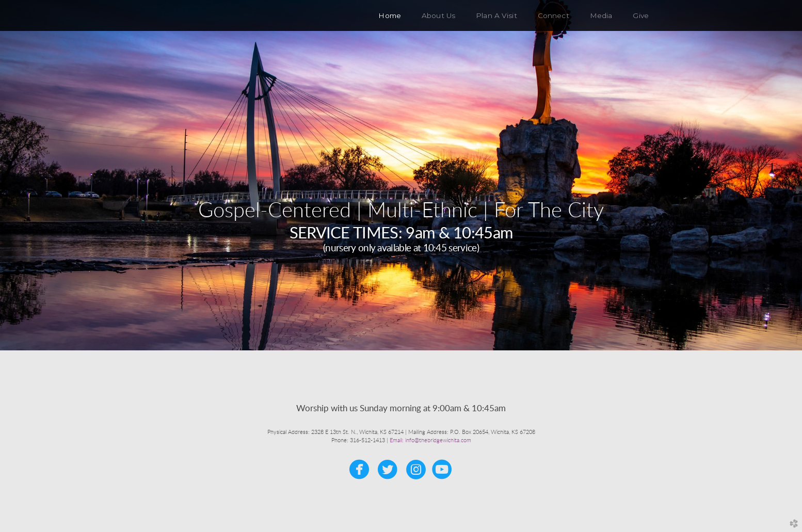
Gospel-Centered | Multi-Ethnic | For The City (401, 211)
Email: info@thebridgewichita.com (430, 440)
